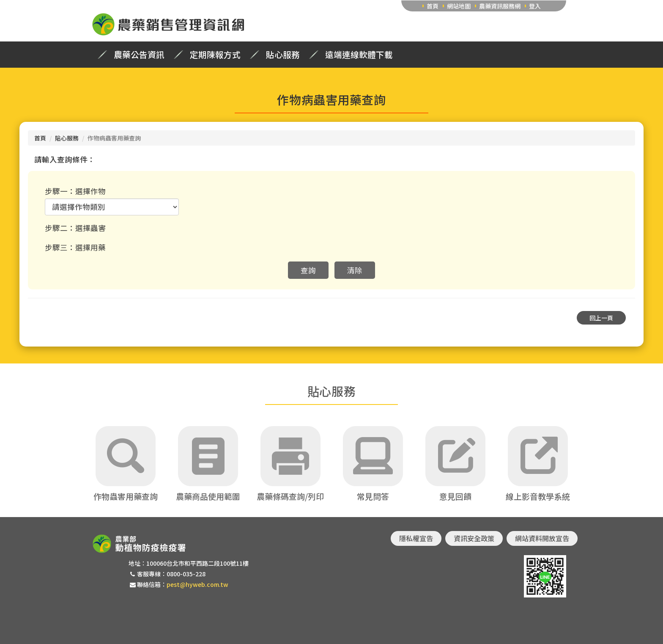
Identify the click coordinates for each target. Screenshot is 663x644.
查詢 (308, 270)
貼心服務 (283, 55)
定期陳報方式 (215, 55)
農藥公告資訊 (139, 55)
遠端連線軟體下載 (359, 55)
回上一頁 (601, 318)
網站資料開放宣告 (542, 538)
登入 (535, 6)
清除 (355, 270)
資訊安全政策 (474, 538)
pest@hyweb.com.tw (197, 584)
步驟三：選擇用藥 (75, 247)
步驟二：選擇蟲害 (75, 228)
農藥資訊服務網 (500, 6)
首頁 (433, 6)
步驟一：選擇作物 (75, 191)
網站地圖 (459, 6)
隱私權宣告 (416, 538)
